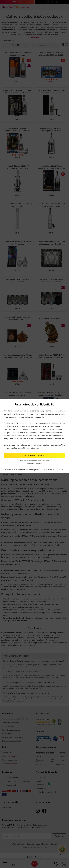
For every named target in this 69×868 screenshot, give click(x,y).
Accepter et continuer (35, 456)
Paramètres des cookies (34, 464)
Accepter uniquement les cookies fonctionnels (34, 461)
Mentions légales (32, 470)
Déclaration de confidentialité (16, 470)
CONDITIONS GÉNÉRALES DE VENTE (51, 470)
